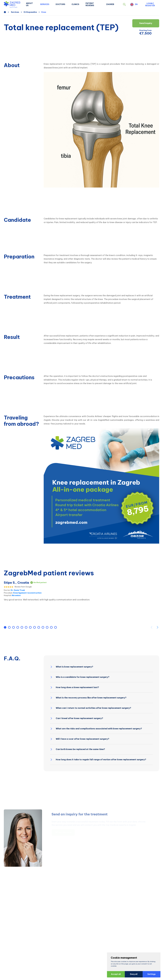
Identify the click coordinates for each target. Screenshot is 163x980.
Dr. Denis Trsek (18, 590)
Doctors (60, 4)
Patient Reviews (90, 4)
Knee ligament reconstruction (27, 593)
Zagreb (110, 4)
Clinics (75, 4)
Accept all (115, 974)
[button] (124, 4)
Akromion (16, 595)
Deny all (133, 974)
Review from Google (23, 587)
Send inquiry (146, 23)
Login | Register (150, 5)
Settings (151, 974)
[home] (6, 12)
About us (29, 4)
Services (45, 4)
